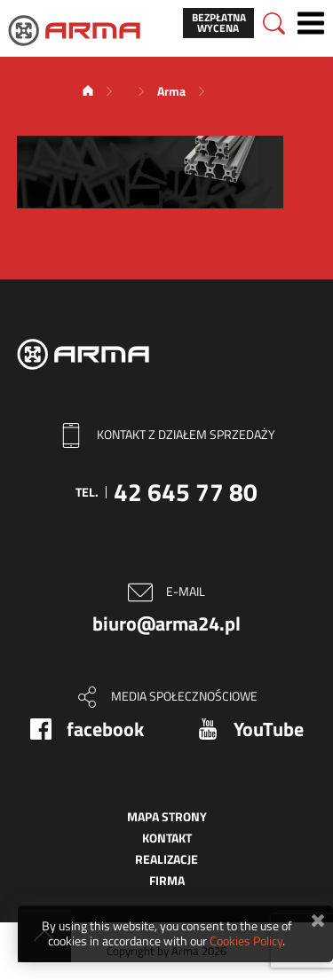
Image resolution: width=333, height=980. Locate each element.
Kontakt (167, 838)
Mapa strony (167, 816)
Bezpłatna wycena (219, 23)
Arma (171, 91)
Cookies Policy (246, 941)
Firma (167, 880)
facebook (105, 729)
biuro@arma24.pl (166, 623)
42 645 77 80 (186, 492)
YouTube (269, 729)
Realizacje (166, 859)
